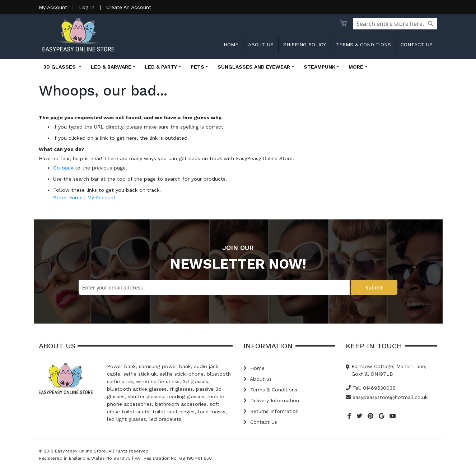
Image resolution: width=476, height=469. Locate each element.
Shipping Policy (305, 45)
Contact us (417, 45)
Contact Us (260, 422)
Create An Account (129, 7)
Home (231, 45)
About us (261, 45)
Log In (87, 7)
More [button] (356, 67)
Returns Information (271, 411)
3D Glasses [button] (60, 67)
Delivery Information (271, 400)
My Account (53, 7)
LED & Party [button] (161, 67)
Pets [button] (197, 67)
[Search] (431, 24)
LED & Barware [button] (111, 67)
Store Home (68, 198)
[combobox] (395, 24)
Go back (63, 168)
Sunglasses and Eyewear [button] (254, 67)
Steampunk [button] (319, 67)
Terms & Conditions (363, 45)
